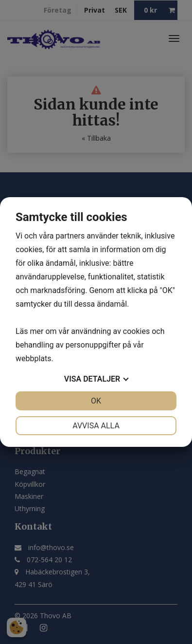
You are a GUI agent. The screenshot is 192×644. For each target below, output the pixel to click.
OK (96, 401)
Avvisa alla (96, 426)
